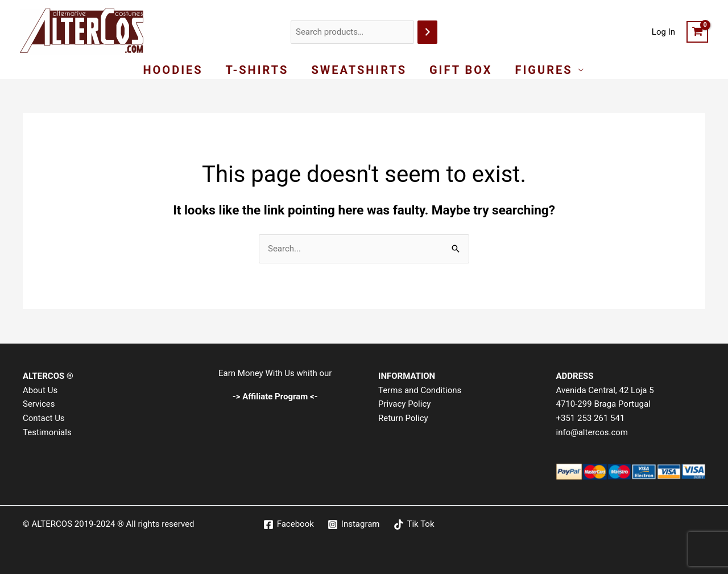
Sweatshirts (359, 70)
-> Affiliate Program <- (275, 397)
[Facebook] (289, 525)
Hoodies (173, 70)
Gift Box (461, 70)
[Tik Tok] (414, 525)
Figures (544, 70)
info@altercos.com (592, 432)
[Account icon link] (663, 32)
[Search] (427, 32)
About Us (40, 390)
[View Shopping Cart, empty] (697, 32)
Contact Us (44, 418)
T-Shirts (257, 70)
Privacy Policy (404, 404)
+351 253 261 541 (591, 418)
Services (39, 404)
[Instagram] (354, 525)
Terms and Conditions (420, 390)
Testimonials (47, 432)
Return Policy (403, 418)
